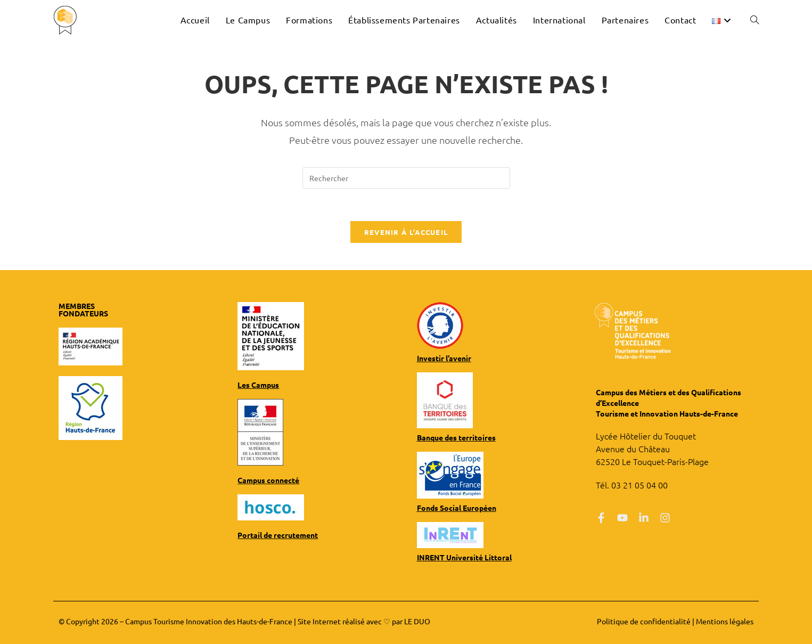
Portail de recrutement (278, 535)
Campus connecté (268, 480)
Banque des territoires (456, 437)
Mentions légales (725, 621)
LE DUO (417, 621)
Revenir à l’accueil (406, 232)
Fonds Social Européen (457, 508)
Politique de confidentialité (644, 621)
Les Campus (258, 385)
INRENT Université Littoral (464, 557)
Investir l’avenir (444, 358)
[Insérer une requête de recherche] (406, 178)
